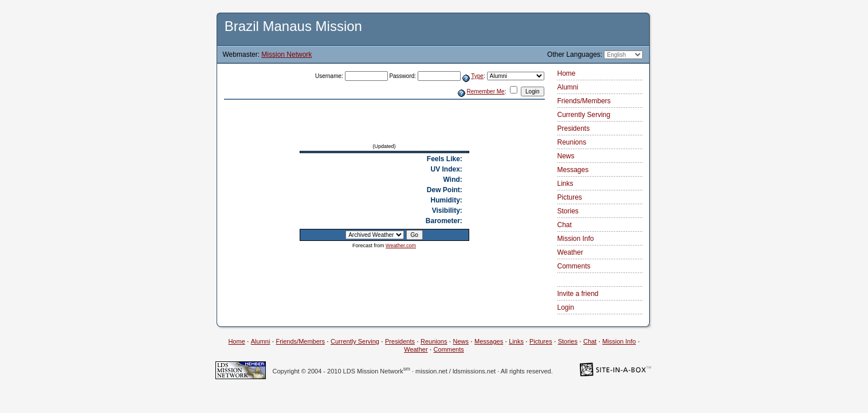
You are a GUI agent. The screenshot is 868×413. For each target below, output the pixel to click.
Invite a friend (578, 294)
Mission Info (576, 239)
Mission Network (286, 54)
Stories (568, 211)
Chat (565, 225)
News (566, 156)
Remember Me (486, 91)
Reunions (572, 142)
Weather (570, 252)
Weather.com (401, 246)
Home (567, 73)
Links (565, 184)
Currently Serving (584, 115)
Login (566, 307)
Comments (574, 266)
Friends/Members (584, 101)
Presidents (574, 128)
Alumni (568, 87)
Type (477, 76)
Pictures (570, 197)
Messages (573, 170)
